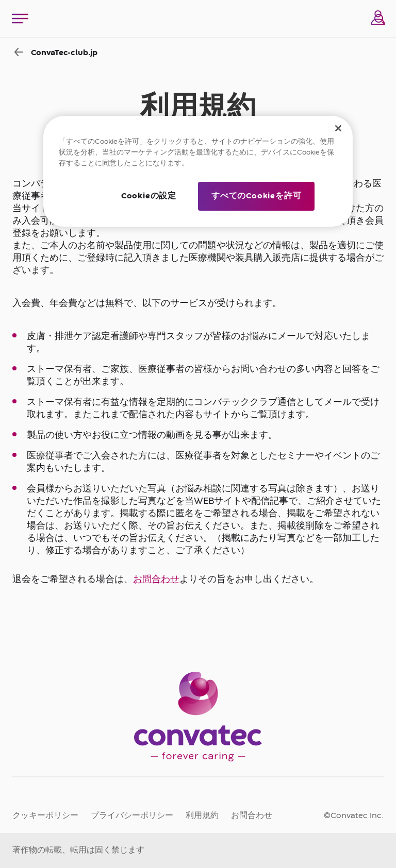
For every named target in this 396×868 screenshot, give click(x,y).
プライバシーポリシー (132, 816)
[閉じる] (338, 128)
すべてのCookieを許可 (256, 196)
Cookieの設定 (149, 196)
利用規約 (202, 816)
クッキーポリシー (45, 816)
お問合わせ (156, 580)
